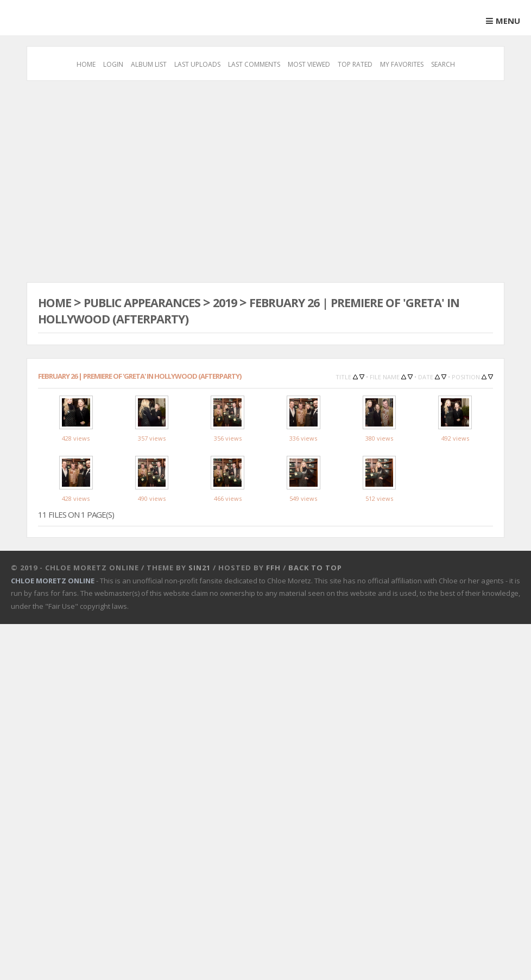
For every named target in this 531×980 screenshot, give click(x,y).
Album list (149, 64)
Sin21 (200, 618)
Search (443, 64)
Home (86, 64)
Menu (508, 21)
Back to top (315, 618)
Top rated (355, 64)
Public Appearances (152, 302)
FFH (273, 618)
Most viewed (309, 64)
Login (113, 64)
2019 (244, 302)
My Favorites (402, 64)
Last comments (254, 64)
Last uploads (197, 64)
